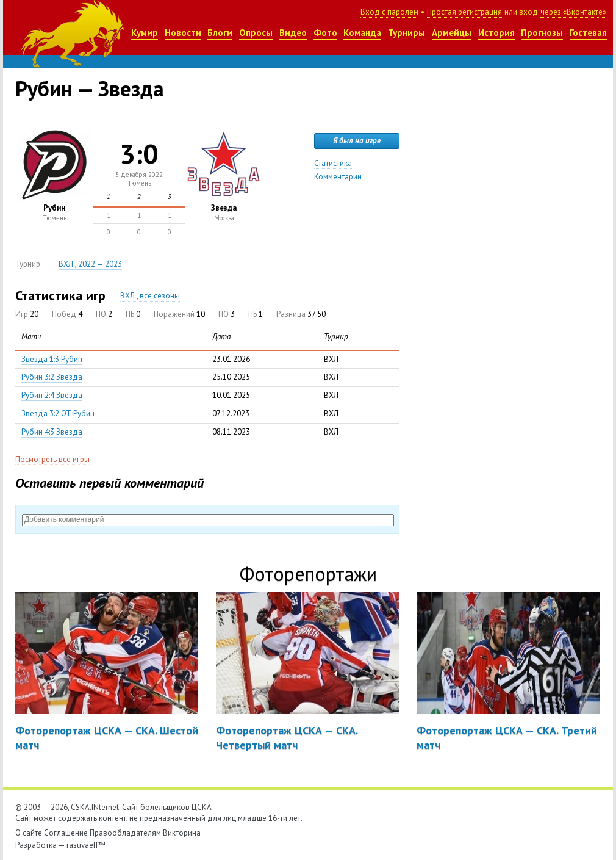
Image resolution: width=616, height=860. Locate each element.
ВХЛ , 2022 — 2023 (90, 264)
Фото (325, 33)
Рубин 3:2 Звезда (52, 377)
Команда (362, 33)
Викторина (182, 833)
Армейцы (452, 33)
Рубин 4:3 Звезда (52, 432)
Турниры (406, 33)
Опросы (256, 33)
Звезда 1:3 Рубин (52, 359)
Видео (293, 33)
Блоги (220, 33)
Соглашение (66, 833)
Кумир (145, 33)
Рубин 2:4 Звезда (52, 395)
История (496, 33)
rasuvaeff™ (86, 845)
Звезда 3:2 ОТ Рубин (58, 414)
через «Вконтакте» (573, 12)
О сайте (29, 833)
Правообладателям (125, 833)
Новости (183, 33)
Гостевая (588, 33)
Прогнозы (542, 33)
